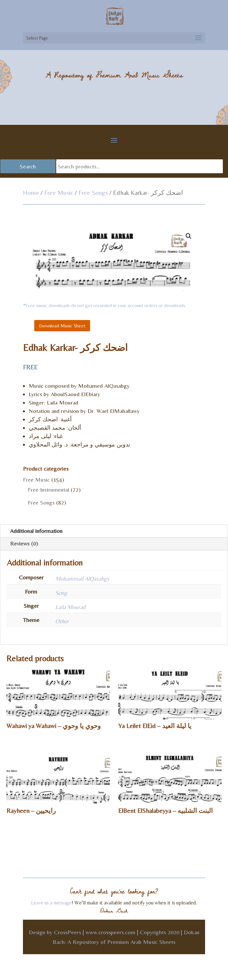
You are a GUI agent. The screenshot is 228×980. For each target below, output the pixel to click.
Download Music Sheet (62, 326)
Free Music (59, 192)
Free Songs (93, 192)
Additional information (36, 531)
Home (31, 192)
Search (28, 166)
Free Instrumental (48, 490)
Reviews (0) (24, 543)
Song (61, 593)
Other (62, 621)
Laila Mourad (70, 607)
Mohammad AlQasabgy (82, 579)
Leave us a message (51, 903)
